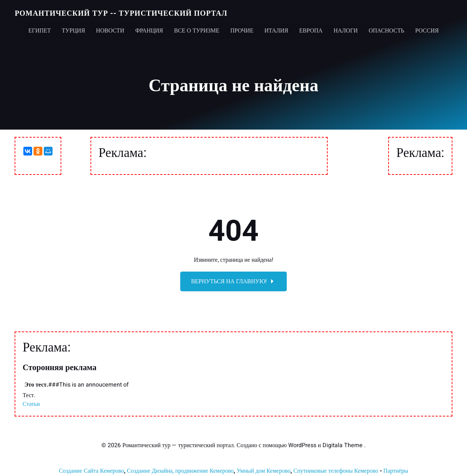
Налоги (346, 29)
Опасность (386, 29)
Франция (149, 29)
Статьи (31, 405)
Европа (311, 29)
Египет (40, 29)
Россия (427, 29)
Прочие (242, 29)
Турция (73, 29)
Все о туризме (197, 29)
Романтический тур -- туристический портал (121, 13)
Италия (276, 29)
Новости (110, 29)
